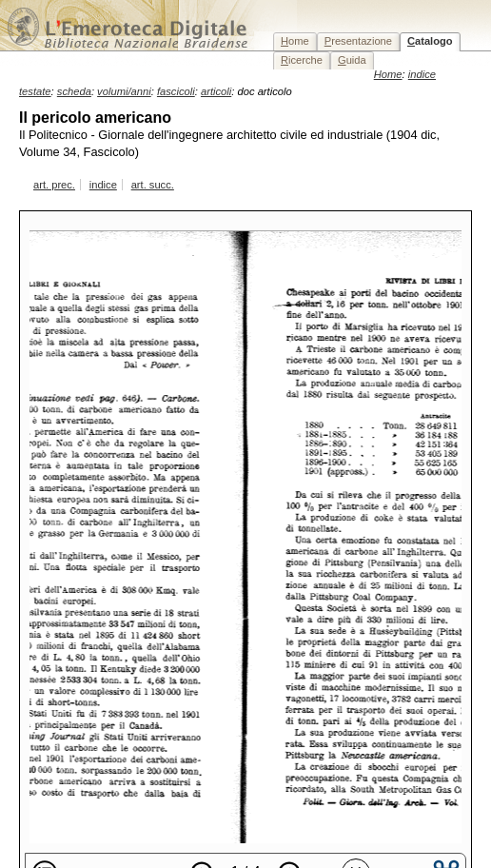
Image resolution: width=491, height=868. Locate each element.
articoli (216, 91)
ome (295, 41)
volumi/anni (124, 91)
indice (103, 185)
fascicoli (176, 91)
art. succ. (153, 185)
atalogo (430, 41)
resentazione (358, 41)
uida (352, 60)
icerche (302, 60)
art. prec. (54, 185)
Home (388, 74)
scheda (74, 91)
